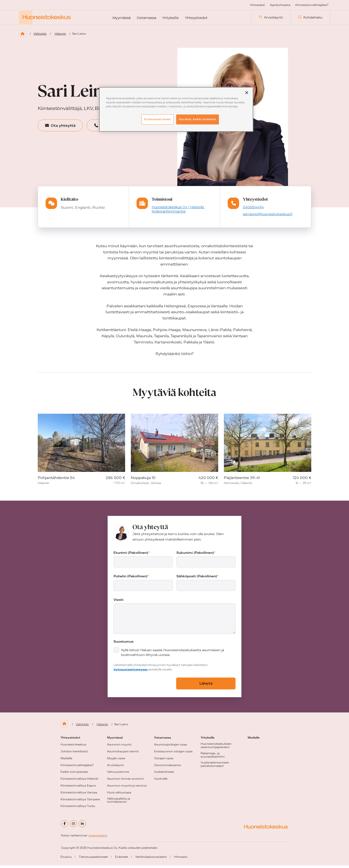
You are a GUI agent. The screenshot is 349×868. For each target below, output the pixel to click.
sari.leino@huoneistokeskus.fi (268, 217)
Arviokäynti (271, 19)
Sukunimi (196, 555)
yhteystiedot (98, 838)
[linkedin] (83, 826)
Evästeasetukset (158, 119)
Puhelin (131, 579)
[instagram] (74, 826)
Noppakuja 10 (143, 481)
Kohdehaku (310, 19)
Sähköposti (198, 579)
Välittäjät (41, 36)
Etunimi (132, 555)
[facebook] (65, 826)
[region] (176, 109)
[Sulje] (247, 93)
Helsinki (61, 36)
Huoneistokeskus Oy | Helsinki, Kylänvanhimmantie (177, 212)
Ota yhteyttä (64, 128)
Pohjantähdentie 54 (56, 481)
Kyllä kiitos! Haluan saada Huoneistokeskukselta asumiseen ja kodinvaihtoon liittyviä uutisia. (173, 655)
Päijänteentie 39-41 (242, 481)
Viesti (118, 602)
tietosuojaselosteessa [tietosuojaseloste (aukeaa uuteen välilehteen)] (130, 672)
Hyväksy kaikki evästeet (198, 119)
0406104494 (252, 210)
